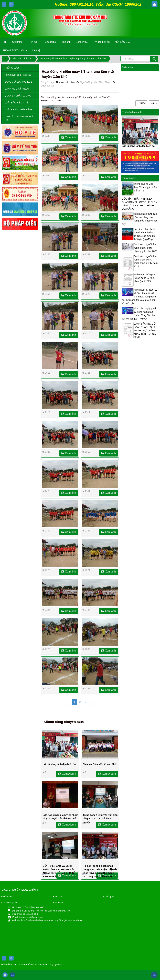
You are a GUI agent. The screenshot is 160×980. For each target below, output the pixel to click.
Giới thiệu (7, 896)
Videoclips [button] (50, 42)
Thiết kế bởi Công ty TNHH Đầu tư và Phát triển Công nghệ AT (31, 964)
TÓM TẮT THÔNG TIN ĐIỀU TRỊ (20, 118)
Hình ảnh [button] (66, 42)
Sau (154, 103)
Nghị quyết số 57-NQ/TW (18, 75)
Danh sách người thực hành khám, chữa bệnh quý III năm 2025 (145, 248)
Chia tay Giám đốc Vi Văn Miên (100, 764)
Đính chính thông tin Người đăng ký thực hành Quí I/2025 (144, 278)
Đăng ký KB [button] (82, 42)
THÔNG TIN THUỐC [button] (15, 51)
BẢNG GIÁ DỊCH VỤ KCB (18, 82)
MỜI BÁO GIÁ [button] (122, 42)
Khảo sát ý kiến (10, 903)
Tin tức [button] (35, 43)
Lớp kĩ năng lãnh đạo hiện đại (60, 764)
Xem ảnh (69, 137)
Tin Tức (59, 896)
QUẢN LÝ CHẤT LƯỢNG (18, 96)
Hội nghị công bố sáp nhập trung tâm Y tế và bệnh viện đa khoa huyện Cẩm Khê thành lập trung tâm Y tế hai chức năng (100, 873)
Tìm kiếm (60, 903)
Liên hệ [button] (36, 50)
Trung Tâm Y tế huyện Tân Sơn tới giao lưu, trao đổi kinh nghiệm (100, 819)
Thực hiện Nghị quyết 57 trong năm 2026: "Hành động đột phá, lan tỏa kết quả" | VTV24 (139, 314)
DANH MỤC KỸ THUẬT (17, 89)
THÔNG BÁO (12, 68)
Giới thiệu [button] (18, 43)
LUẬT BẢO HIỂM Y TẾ (16, 103)
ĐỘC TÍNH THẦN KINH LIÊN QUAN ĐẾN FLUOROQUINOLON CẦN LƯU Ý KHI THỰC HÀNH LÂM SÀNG (139, 204)
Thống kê (110, 896)
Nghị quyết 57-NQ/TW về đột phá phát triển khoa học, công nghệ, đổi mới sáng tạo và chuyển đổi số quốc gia (139, 297)
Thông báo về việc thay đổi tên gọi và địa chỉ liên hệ (145, 187)
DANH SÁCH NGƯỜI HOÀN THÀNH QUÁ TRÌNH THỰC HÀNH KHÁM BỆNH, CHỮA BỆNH (145, 331)
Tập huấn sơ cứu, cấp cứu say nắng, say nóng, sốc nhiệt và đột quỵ (139, 219)
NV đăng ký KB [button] (102, 42)
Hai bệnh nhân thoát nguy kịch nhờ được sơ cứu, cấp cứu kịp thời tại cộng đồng (144, 234)
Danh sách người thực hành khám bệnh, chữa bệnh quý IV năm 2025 (146, 261)
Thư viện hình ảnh (65, 82)
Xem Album (67, 774)
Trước (141, 103)
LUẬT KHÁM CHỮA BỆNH (19, 110)
